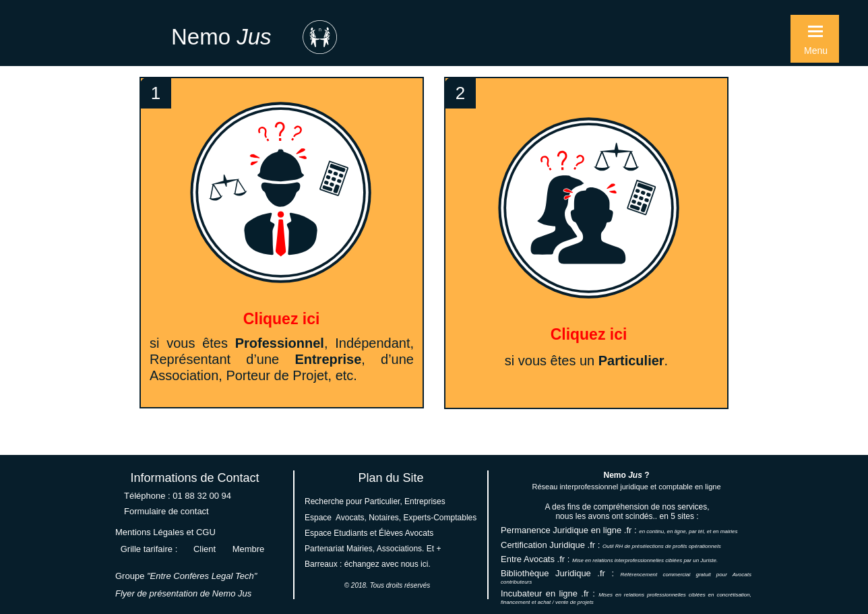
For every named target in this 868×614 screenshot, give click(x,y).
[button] (815, 39)
